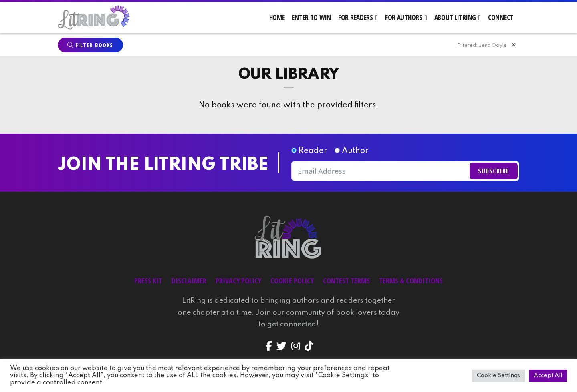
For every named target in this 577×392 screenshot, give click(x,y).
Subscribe (494, 172)
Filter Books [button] (90, 46)
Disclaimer (189, 281)
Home (277, 17)
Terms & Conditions (411, 281)
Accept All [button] (548, 376)
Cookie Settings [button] (498, 376)
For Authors (404, 17)
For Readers (356, 17)
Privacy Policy (238, 281)
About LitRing (455, 17)
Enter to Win (311, 17)
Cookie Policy (292, 281)
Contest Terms (346, 281)
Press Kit (148, 281)
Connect (501, 17)
